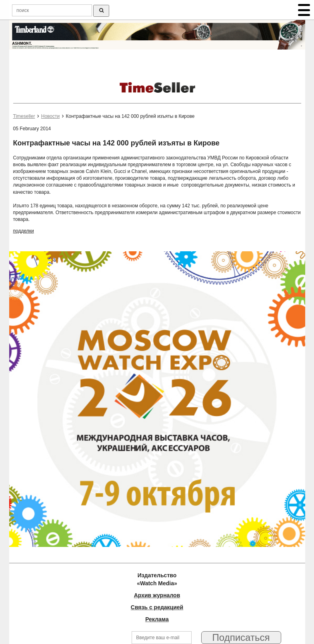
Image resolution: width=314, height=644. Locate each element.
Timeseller (24, 116)
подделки (24, 231)
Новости (50, 116)
